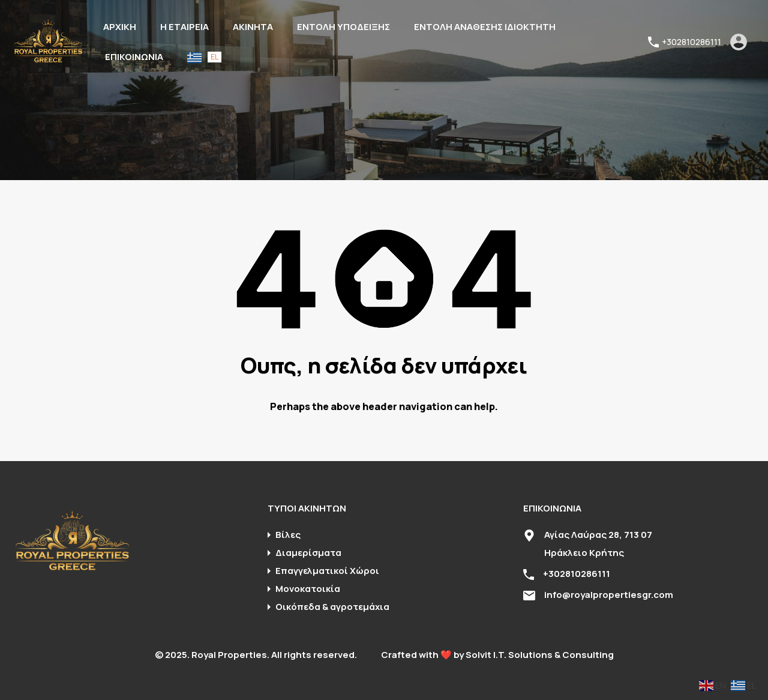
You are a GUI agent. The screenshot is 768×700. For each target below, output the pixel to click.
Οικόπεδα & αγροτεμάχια (332, 607)
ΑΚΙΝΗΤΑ (253, 27)
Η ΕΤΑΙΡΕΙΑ (184, 27)
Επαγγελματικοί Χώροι (327, 571)
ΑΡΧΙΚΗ (120, 27)
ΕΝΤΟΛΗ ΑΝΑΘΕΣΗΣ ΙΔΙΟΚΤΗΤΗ (485, 27)
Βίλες (288, 535)
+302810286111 (691, 42)
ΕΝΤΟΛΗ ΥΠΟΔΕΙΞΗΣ (343, 27)
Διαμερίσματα (308, 553)
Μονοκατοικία (308, 589)
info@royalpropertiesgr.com (609, 595)
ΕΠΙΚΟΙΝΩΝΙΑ (134, 57)
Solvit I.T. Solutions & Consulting (540, 655)
